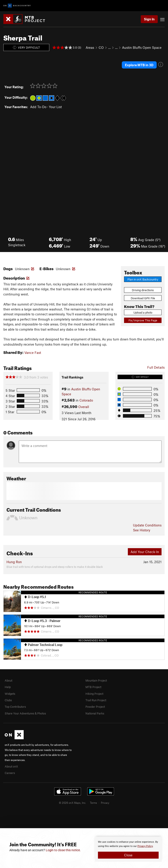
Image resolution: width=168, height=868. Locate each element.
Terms (93, 803)
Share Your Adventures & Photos (25, 713)
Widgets (10, 694)
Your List (55, 107)
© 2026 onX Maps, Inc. (73, 803)
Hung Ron (14, 562)
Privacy (105, 803)
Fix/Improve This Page (143, 320)
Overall (84, 407)
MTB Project (93, 687)
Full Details (156, 367)
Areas (90, 47)
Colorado (86, 400)
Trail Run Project (96, 700)
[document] (128, 849)
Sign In (149, 19)
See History (142, 530)
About (8, 680)
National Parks (95, 713)
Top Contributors (15, 707)
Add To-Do (38, 107)
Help (8, 687)
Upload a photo (143, 312)
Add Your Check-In (145, 552)
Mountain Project (96, 680)
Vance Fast (33, 353)
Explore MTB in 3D (139, 65)
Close (128, 855)
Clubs (8, 700)
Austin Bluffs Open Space (142, 47)
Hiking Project (94, 694)
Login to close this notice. (63, 850)
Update (147, 525)
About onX (11, 766)
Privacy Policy (145, 846)
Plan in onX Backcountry (143, 279)
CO (101, 47)
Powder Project (95, 707)
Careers (10, 773)
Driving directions (143, 290)
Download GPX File (143, 298)
